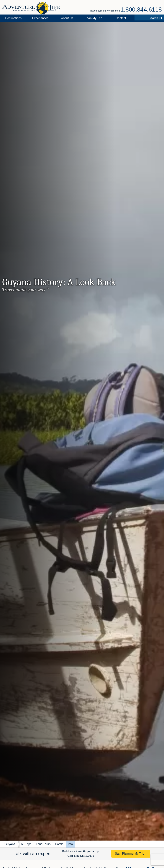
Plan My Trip (94, 18)
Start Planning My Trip (130, 854)
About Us (67, 18)
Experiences (40, 18)
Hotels (59, 844)
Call (81, 856)
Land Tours (43, 844)
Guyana (10, 844)
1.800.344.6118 (141, 9)
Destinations (13, 18)
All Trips (26, 844)
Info (70, 844)
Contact (121, 18)
